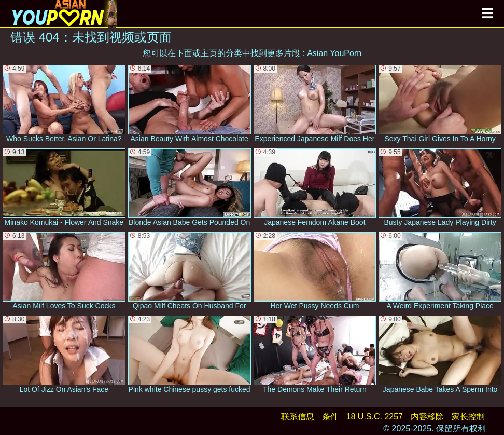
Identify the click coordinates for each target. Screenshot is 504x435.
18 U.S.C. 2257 (375, 417)
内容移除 (427, 417)
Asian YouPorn (334, 53)
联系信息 (298, 417)
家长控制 (468, 417)
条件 (330, 417)
